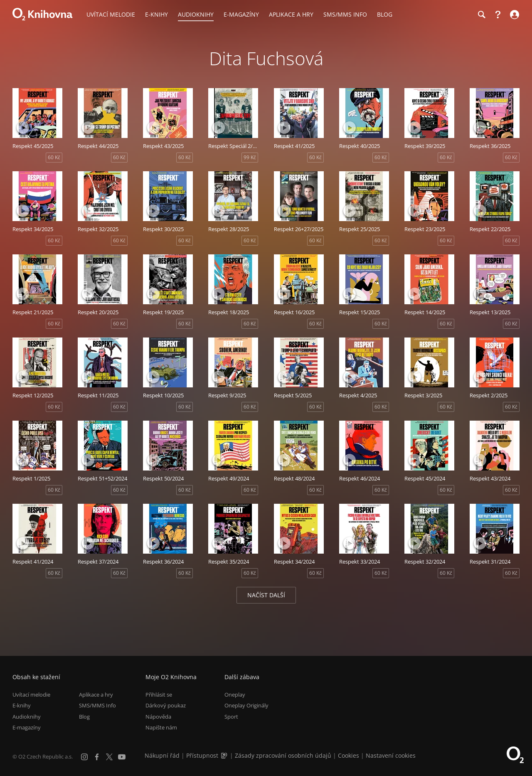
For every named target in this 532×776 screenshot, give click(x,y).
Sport (231, 717)
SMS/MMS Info (97, 705)
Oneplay (235, 695)
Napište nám (161, 727)
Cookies (349, 755)
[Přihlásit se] (514, 15)
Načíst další (266, 595)
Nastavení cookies (391, 755)
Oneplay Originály (246, 705)
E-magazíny (27, 727)
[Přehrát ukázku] (23, 128)
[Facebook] (97, 757)
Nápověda (158, 717)
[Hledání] (481, 15)
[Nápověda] (498, 15)
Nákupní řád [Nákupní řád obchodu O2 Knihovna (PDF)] (162, 755)
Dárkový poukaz (166, 705)
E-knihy (22, 705)
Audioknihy (27, 717)
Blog (84, 717)
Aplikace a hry (96, 695)
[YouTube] (122, 757)
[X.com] (109, 757)
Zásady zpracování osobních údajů (283, 755)
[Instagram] (84, 757)
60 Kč (54, 157)
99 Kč (250, 157)
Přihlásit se (159, 695)
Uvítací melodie (31, 695)
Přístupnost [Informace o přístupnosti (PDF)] (202, 755)
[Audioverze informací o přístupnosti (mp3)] (225, 755)
